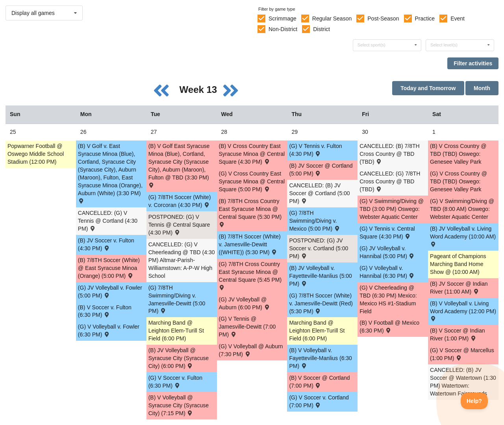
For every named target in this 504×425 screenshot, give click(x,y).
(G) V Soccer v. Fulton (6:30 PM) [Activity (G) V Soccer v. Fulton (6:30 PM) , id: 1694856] (175, 382)
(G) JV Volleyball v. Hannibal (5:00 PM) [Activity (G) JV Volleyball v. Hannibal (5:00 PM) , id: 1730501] (387, 252)
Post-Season (383, 18)
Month (482, 88)
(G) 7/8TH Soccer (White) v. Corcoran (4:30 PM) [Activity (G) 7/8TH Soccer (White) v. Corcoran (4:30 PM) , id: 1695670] (180, 201)
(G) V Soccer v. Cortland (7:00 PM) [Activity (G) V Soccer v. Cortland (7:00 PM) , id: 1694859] (319, 401)
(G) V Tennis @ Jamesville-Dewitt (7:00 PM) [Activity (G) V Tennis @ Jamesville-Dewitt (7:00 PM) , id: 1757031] (247, 327)
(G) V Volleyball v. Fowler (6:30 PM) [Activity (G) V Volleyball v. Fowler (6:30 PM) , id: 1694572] (109, 331)
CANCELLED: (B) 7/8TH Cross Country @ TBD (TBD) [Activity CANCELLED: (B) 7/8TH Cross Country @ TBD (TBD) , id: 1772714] (389, 154)
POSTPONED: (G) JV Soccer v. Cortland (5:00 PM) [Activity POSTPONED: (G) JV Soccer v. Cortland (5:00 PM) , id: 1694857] (319, 248)
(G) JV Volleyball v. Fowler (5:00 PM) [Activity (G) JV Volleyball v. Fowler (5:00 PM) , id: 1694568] (110, 292)
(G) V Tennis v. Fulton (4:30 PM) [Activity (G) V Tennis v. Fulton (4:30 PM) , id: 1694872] (315, 150)
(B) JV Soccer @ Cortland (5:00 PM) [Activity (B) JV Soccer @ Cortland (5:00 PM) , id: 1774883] (321, 170)
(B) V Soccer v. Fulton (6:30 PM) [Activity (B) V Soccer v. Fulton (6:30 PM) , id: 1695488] (105, 311)
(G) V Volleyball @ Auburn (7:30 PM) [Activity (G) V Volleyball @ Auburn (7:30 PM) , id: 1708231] (251, 350)
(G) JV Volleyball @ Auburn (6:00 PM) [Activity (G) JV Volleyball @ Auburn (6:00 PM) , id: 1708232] (245, 303)
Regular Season (332, 18)
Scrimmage (283, 18)
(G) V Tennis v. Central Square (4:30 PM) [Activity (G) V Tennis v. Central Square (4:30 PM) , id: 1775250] (387, 233)
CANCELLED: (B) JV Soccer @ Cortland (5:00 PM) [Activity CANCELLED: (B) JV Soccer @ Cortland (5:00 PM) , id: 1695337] (319, 193)
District (321, 29)
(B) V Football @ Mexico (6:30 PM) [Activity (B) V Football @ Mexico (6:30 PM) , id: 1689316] (389, 327)
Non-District (283, 29)
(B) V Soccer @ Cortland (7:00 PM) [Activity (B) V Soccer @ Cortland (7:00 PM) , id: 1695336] (319, 382)
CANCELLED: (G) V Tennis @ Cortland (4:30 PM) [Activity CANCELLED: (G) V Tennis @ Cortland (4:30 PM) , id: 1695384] (108, 221)
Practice (425, 18)
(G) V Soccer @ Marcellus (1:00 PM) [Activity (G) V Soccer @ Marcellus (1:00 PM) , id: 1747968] (462, 354)
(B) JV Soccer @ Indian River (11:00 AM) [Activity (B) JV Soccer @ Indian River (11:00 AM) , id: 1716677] (459, 288)
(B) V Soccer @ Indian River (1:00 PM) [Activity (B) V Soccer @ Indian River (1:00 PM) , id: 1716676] (458, 334)
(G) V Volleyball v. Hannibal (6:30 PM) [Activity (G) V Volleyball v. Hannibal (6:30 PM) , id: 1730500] (387, 272)
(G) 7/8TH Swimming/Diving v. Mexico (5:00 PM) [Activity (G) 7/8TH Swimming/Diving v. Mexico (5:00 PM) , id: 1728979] (315, 221)
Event (458, 18)
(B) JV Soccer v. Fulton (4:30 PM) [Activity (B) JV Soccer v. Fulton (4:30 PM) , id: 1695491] (106, 244)
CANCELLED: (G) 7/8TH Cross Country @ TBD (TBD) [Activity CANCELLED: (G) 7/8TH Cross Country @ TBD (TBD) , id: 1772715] (390, 181)
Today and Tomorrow (428, 88)
